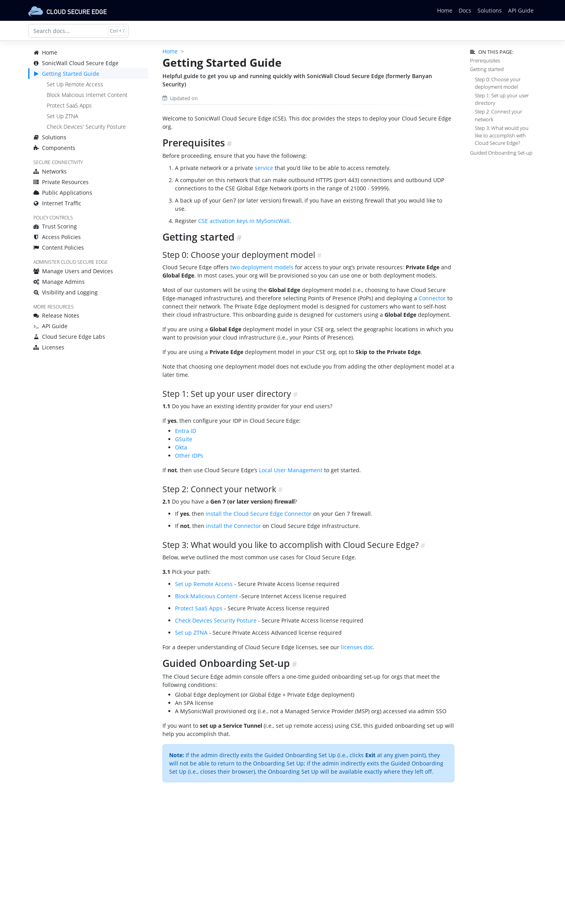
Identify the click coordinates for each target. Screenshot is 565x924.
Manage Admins (59, 282)
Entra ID (186, 431)
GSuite (184, 439)
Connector (432, 298)
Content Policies (59, 247)
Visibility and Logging (66, 292)
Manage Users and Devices (73, 271)
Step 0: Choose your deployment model (498, 83)
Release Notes (56, 315)
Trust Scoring (55, 226)
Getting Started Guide (66, 74)
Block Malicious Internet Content (87, 95)
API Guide (521, 10)
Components (54, 148)
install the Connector (233, 526)
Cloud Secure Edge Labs (69, 337)
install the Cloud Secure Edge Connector (259, 514)
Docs (465, 10)
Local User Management (291, 470)
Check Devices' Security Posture (86, 127)
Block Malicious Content (206, 596)
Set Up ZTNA (62, 116)
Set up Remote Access (204, 584)
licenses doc (357, 647)
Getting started (487, 69)
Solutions (490, 10)
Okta (181, 447)
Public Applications (63, 193)
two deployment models (262, 267)
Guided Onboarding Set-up (501, 153)
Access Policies (57, 237)
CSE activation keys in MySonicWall (244, 221)
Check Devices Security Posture (216, 620)
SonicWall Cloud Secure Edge (76, 63)
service (264, 168)
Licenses (49, 347)
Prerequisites (485, 60)
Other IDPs (189, 456)
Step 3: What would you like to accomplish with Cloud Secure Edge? (502, 135)
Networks (50, 171)
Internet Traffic (57, 203)
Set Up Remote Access (75, 84)
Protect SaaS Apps (69, 105)
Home (445, 10)
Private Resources (61, 182)
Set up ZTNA (191, 633)
